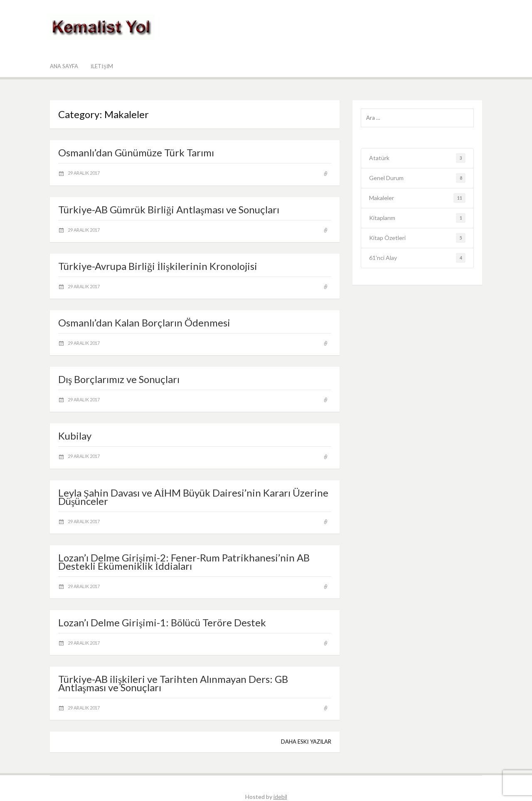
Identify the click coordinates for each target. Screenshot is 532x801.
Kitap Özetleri (417, 238)
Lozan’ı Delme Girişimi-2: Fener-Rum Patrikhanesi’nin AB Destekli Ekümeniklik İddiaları (184, 562)
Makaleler (417, 198)
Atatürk (417, 158)
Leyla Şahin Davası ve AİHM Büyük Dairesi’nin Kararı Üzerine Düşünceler (193, 497)
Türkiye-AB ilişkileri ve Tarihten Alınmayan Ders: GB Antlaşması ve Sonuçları (173, 683)
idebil (280, 797)
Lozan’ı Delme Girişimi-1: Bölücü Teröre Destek (162, 622)
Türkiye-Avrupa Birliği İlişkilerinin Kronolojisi (158, 266)
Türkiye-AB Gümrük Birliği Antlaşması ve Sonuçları (169, 209)
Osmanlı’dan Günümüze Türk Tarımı (136, 152)
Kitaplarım (417, 218)
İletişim (102, 66)
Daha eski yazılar (306, 742)
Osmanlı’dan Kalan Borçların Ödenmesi (144, 323)
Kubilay (75, 436)
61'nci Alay (417, 258)
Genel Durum (417, 178)
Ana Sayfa (64, 66)
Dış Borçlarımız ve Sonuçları (119, 379)
